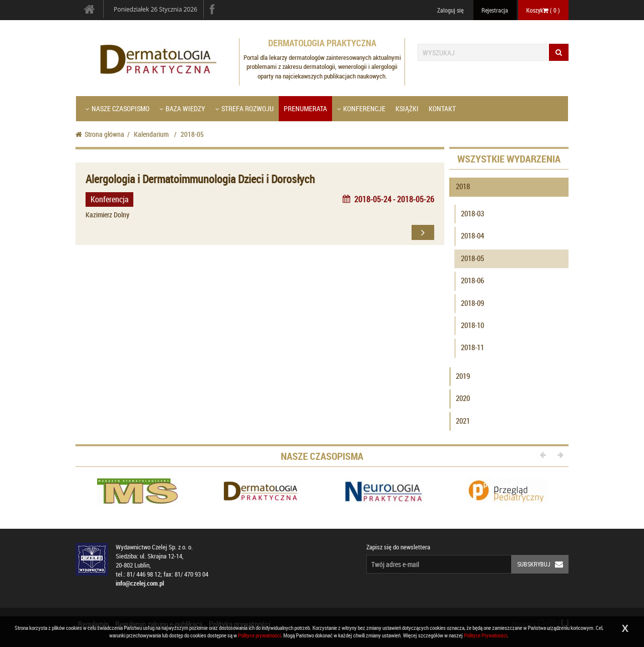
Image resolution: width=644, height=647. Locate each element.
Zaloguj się (450, 10)
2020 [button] (463, 398)
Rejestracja (495, 10)
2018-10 (472, 325)
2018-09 (472, 303)
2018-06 (472, 280)
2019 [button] (463, 376)
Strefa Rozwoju (245, 108)
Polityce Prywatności (486, 635)
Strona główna (100, 134)
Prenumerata (305, 108)
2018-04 (472, 235)
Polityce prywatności (259, 635)
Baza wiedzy (182, 108)
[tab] (509, 189)
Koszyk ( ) (543, 10)
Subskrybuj (543, 564)
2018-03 (472, 213)
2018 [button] (463, 186)
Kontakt (442, 108)
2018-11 (472, 347)
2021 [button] (463, 421)
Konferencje (361, 108)
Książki (407, 108)
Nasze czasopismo (117, 108)
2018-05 (472, 258)
